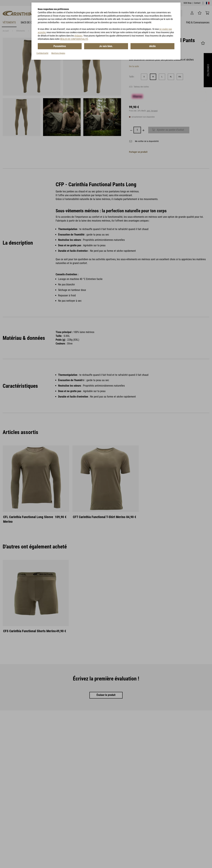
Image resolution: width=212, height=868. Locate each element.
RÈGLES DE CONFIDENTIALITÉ (74, 39)
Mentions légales (58, 53)
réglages (78, 36)
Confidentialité (42, 53)
